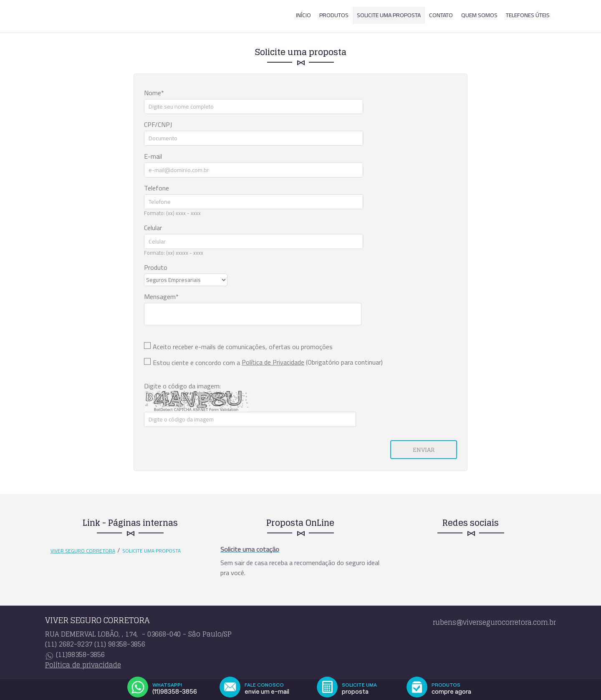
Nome (153, 93)
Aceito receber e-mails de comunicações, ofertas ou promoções (243, 347)
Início (303, 15)
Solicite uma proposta (389, 15)
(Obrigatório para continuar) (312, 362)
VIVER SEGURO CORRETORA (83, 551)
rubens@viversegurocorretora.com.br (494, 622)
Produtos (334, 15)
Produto (156, 267)
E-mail (153, 156)
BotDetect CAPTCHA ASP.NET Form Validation (196, 410)
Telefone (157, 188)
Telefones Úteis (528, 15)
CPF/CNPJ (158, 124)
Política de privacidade (83, 665)
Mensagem (160, 297)
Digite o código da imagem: (182, 386)
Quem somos (479, 15)
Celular (153, 228)
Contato (441, 15)
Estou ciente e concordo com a (196, 363)
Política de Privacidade (273, 362)
